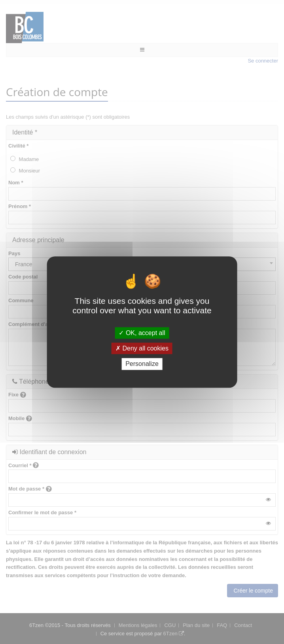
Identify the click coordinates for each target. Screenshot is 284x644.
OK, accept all (142, 333)
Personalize (142, 364)
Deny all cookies (142, 348)
